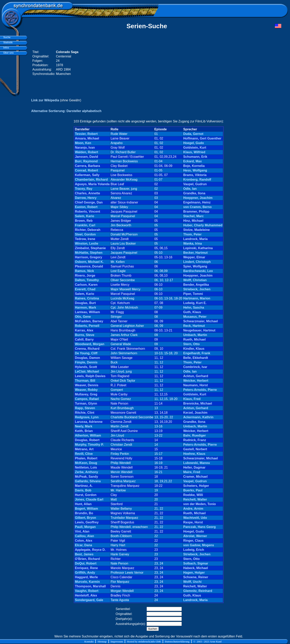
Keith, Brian (84, 431)
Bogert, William (86, 509)
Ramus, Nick (84, 271)
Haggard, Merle (86, 577)
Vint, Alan (82, 531)
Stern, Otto (191, 344)
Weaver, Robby (86, 390)
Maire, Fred (192, 472)
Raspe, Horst (193, 522)
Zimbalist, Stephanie (90, 248)
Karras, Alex (84, 330)
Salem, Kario (85, 216)
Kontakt (89, 642)
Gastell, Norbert (195, 449)
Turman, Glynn (86, 403)
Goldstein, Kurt (195, 148)
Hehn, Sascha (194, 307)
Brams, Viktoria (195, 175)
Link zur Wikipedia (45, 100)
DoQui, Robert (86, 563)
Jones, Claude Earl (89, 499)
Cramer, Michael (195, 477)
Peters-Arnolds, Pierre (200, 390)
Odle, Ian (190, 189)
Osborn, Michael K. (89, 262)
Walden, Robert (87, 152)
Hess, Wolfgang (195, 170)
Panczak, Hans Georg (199, 527)
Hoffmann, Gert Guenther (202, 138)
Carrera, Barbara (87, 166)
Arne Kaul (216, 642)
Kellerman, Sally (87, 175)
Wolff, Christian (195, 280)
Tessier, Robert (86, 134)
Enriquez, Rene (86, 568)
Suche (6, 37)
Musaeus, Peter (195, 317)
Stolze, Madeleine (196, 230)
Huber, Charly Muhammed (203, 225)
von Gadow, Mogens (199, 545)
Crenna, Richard (87, 349)
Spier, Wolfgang (195, 266)
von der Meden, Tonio (199, 504)
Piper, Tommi (193, 294)
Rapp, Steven (85, 408)
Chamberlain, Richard (91, 180)
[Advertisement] (206, 63)
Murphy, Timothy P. (89, 445)
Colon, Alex (84, 541)
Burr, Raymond (86, 161)
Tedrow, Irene (85, 239)
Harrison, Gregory (88, 257)
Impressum (117, 642)
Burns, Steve (85, 335)
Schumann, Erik (195, 157)
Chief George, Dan (89, 202)
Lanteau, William (87, 312)
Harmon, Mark (86, 307)
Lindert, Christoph (197, 262)
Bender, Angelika (196, 285)
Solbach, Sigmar (196, 563)
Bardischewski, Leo (198, 271)
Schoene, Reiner (196, 577)
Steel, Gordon (85, 234)
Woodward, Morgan (90, 344)
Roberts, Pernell (87, 326)
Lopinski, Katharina (198, 248)
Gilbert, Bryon (86, 518)
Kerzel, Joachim (195, 413)
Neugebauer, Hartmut (199, 330)
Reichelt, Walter (195, 499)
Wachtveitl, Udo (195, 518)
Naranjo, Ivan (85, 148)
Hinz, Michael (193, 221)
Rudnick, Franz (195, 440)
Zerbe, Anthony (87, 472)
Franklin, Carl (85, 225)
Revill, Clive (84, 454)
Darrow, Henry (86, 198)
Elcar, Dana (83, 545)
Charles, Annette (87, 193)
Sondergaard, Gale (89, 600)
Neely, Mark (84, 426)
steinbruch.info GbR (149, 642)
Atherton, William (88, 435)
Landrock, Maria (195, 239)
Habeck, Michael (196, 568)
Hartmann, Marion (197, 298)
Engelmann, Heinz (197, 202)
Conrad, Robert (86, 170)
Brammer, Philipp (196, 212)
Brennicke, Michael (198, 403)
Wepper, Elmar (194, 257)
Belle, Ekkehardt (196, 358)
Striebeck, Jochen (197, 289)
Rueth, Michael (194, 339)
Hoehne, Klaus (194, 454)
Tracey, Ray (84, 189)
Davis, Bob (83, 490)
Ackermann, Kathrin (198, 417)
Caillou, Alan (84, 536)
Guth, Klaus (192, 312)
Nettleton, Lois (86, 467)
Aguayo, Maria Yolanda (92, 184)
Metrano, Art (84, 449)
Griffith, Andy (85, 573)
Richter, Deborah (88, 230)
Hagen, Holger (194, 573)
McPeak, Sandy (87, 477)
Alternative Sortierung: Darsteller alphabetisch (66, 111)
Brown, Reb (84, 221)
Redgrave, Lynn (87, 417)
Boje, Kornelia (194, 166)
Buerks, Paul (193, 490)
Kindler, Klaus (194, 349)
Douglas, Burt (85, 303)
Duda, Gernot (193, 134)
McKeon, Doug (86, 463)
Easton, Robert (86, 207)
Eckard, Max (192, 161)
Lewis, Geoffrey (87, 522)
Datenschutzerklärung (177, 642)
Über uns (8, 53)
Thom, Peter (192, 234)
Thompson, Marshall (90, 586)
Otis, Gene (83, 317)
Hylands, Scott (86, 367)
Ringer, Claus (193, 541)
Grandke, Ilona (194, 193)
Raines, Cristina (87, 298)
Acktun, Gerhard (196, 376)
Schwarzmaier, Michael (200, 321)
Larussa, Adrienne (89, 422)
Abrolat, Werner (195, 536)
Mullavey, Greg (86, 394)
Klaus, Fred (192, 399)
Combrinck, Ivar (195, 367)
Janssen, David (87, 157)
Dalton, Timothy (87, 280)
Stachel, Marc (193, 216)
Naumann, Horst (195, 385)
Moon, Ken (83, 143)
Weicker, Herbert (196, 381)
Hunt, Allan (83, 504)
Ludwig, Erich (194, 550)
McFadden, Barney (89, 321)
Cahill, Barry (84, 339)
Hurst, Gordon (86, 495)
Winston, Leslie (87, 244)
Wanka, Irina (192, 244)
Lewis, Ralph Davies (90, 376)
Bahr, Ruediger (194, 435)
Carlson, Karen (86, 285)
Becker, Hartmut (195, 253)
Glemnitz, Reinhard (198, 591)
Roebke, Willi (193, 495)
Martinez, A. (84, 486)
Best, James (84, 554)
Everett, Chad (85, 289)
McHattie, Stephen (89, 253)
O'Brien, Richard (87, 559)
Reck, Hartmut (194, 326)
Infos (5, 48)
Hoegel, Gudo (193, 143)
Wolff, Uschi (192, 582)
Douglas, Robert (87, 440)
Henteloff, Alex (86, 595)
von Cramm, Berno (197, 207)
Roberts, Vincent (87, 212)
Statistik (7, 43)
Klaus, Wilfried (194, 152)
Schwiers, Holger (196, 486)
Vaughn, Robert (87, 591)
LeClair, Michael (87, 371)
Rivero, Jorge (85, 276)
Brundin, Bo (84, 513)
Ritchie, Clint (85, 413)
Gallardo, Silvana (88, 481)
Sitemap (102, 642)
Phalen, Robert (86, 458)
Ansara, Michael (87, 138)
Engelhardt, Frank (197, 353)
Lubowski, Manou (196, 463)
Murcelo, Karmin (87, 582)
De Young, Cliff (86, 353)
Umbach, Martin (195, 335)
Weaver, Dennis (87, 385)
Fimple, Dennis (86, 362)
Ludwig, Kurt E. (195, 303)
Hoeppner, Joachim (198, 198)
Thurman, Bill (85, 381)
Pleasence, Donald (89, 266)
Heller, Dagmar (194, 467)
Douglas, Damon (87, 358)
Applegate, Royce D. (90, 550)
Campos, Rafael (87, 399)
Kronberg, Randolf (197, 180)
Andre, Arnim (193, 509)
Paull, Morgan (85, 527)
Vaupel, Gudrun (195, 184)
